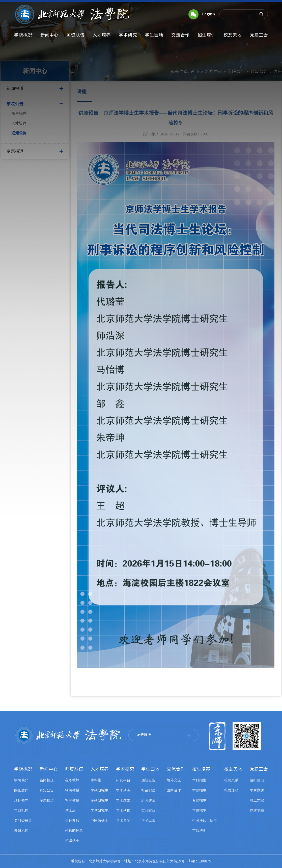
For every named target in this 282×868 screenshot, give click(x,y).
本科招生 (199, 780)
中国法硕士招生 (205, 821)
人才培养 (19, 123)
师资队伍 (74, 769)
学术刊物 (123, 811)
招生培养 (201, 769)
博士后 (70, 811)
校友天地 (233, 769)
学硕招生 (199, 790)
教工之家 (257, 800)
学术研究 (125, 769)
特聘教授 (72, 790)
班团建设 (148, 800)
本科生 (96, 780)
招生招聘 (19, 113)
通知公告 (19, 133)
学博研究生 (99, 811)
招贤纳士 (72, 841)
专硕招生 (199, 800)
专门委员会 (23, 821)
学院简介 (21, 780)
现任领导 (21, 800)
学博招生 (199, 811)
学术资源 (123, 821)
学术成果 (123, 800)
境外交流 (174, 780)
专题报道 (47, 800)
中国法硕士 (99, 821)
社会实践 (148, 790)
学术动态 (123, 790)
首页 (195, 71)
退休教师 (72, 821)
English (208, 14)
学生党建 (257, 790)
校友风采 (231, 780)
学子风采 (148, 821)
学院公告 (236, 71)
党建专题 (257, 811)
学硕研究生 (99, 790)
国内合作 (174, 790)
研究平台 (123, 780)
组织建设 (257, 780)
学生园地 (150, 769)
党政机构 (21, 811)
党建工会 (259, 769)
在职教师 (72, 780)
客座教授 (72, 800)
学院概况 (23, 769)
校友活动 (231, 790)
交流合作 (176, 769)
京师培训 (199, 831)
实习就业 (148, 811)
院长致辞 (21, 790)
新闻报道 (47, 780)
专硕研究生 (99, 800)
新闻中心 (214, 71)
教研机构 (21, 831)
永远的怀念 (74, 831)
